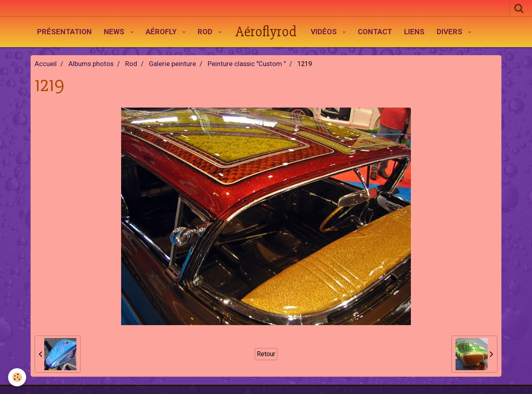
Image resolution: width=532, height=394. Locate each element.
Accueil (46, 64)
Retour (266, 354)
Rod (206, 32)
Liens (414, 32)
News (115, 32)
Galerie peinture (172, 64)
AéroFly (162, 32)
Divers (451, 32)
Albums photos (91, 64)
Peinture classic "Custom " (247, 64)
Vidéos (325, 32)
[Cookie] (17, 377)
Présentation (64, 32)
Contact (375, 32)
